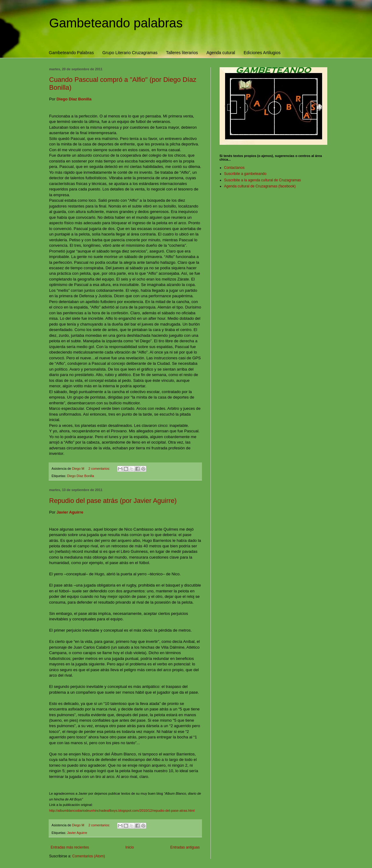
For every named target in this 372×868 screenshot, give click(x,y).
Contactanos (234, 168)
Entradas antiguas (185, 847)
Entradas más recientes (70, 847)
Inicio (130, 847)
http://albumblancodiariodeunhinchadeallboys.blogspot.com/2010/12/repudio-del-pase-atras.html (122, 810)
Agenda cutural (221, 53)
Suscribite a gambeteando (245, 174)
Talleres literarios (182, 53)
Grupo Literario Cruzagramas (130, 53)
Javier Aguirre (77, 833)
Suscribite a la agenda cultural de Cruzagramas (263, 180)
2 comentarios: (100, 469)
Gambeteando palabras (116, 23)
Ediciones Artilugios (262, 53)
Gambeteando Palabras (71, 53)
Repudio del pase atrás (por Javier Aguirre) (113, 501)
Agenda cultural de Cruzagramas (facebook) (260, 186)
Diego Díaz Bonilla (81, 476)
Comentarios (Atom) (89, 856)
